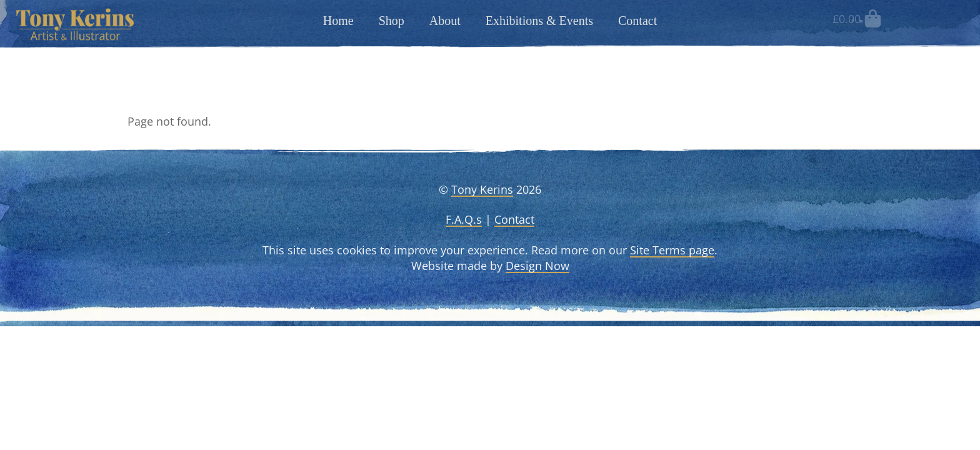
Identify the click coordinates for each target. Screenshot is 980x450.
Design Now (537, 266)
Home (338, 21)
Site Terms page (672, 250)
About (445, 21)
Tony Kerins (482, 189)
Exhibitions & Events (539, 21)
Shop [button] (392, 21)
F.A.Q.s (464, 219)
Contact (637, 21)
